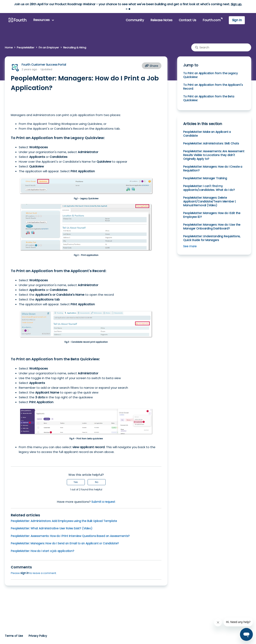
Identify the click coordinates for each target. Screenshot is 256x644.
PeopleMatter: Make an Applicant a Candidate (207, 134)
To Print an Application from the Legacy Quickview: (210, 75)
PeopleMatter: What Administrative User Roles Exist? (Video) (52, 528)
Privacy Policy (38, 636)
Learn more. (153, 4)
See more (190, 246)
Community (135, 20)
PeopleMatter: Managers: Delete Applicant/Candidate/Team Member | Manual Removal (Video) (209, 201)
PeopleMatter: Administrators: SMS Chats (211, 143)
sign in (25, 573)
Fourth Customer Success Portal (44, 65)
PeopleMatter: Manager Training (205, 178)
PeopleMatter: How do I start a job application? (42, 551)
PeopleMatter (25, 48)
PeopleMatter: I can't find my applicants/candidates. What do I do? (209, 188)
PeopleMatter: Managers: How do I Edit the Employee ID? (212, 215)
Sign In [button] (237, 20)
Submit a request (103, 502)
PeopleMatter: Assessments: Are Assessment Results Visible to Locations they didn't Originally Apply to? (214, 155)
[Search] (221, 47)
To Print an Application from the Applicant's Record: (213, 87)
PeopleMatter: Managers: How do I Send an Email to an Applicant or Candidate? (65, 543)
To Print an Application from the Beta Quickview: (209, 98)
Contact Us (187, 20)
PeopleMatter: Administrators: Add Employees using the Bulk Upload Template (64, 521)
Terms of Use (14, 636)
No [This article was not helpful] (97, 482)
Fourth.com (211, 20)
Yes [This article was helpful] (76, 482)
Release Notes (161, 20)
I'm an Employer (49, 48)
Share (152, 66)
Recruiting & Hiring (75, 48)
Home (9, 48)
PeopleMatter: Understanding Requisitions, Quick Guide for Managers (212, 238)
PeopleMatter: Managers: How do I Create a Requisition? (213, 169)
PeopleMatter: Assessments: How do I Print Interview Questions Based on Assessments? (70, 536)
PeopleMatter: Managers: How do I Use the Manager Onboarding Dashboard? (212, 227)
